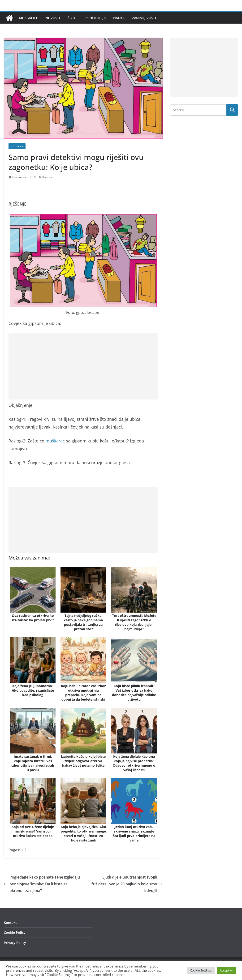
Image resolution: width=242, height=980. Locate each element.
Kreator (47, 177)
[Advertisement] (83, 366)
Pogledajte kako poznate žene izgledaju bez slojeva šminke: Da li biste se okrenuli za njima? (42, 884)
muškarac (55, 441)
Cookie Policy (15, 932)
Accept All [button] (227, 970)
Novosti (53, 18)
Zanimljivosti (144, 18)
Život (72, 18)
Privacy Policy (15, 943)
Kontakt (10, 923)
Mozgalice (28, 18)
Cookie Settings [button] (201, 970)
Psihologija (95, 18)
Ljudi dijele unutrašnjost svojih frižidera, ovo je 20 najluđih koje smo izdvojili (127, 884)
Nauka (119, 18)
